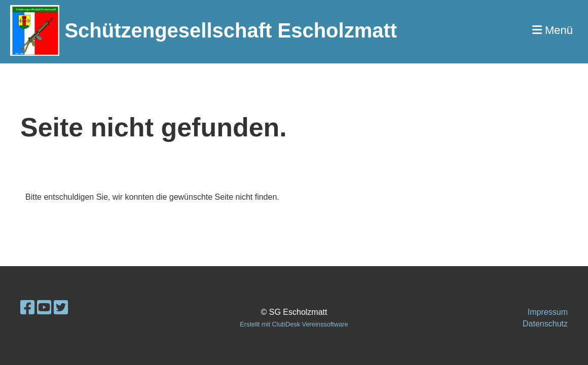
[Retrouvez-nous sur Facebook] (27, 308)
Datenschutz (545, 324)
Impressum (548, 312)
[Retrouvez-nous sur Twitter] (61, 308)
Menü (553, 30)
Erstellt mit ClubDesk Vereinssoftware (294, 324)
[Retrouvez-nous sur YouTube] (44, 308)
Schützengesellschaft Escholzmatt (231, 30)
